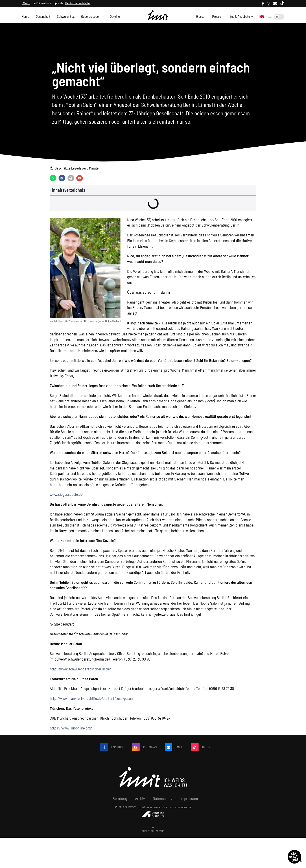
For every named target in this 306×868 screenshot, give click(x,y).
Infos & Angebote (239, 16)
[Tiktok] (282, 4)
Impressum (189, 801)
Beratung (120, 801)
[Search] (269, 17)
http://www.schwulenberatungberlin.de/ (80, 671)
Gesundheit (43, 16)
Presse (217, 16)
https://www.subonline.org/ (71, 730)
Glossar (201, 16)
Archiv (140, 801)
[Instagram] (269, 4)
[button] (53, 180)
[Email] (275, 4)
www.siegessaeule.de (66, 497)
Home (25, 16)
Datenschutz (163, 801)
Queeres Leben (91, 16)
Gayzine (115, 16)
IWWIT (26, 3)
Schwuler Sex (66, 16)
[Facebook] (263, 4)
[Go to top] (153, 833)
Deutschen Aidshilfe (78, 3)
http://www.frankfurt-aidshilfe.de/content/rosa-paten (91, 701)
